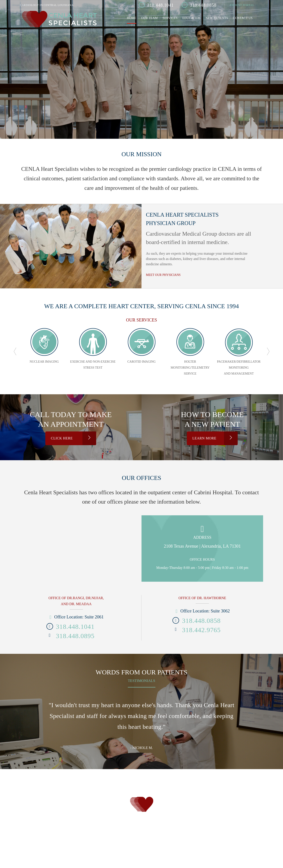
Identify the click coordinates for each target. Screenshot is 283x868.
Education (192, 18)
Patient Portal (242, 5)
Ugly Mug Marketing (153, 835)
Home (132, 18)
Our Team (149, 18)
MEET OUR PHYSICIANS (163, 275)
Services (170, 18)
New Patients (217, 18)
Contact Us (243, 18)
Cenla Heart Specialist (59, 20)
